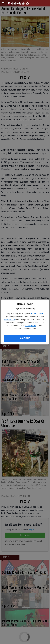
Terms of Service (37, 313)
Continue (25, 338)
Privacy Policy (9, 320)
